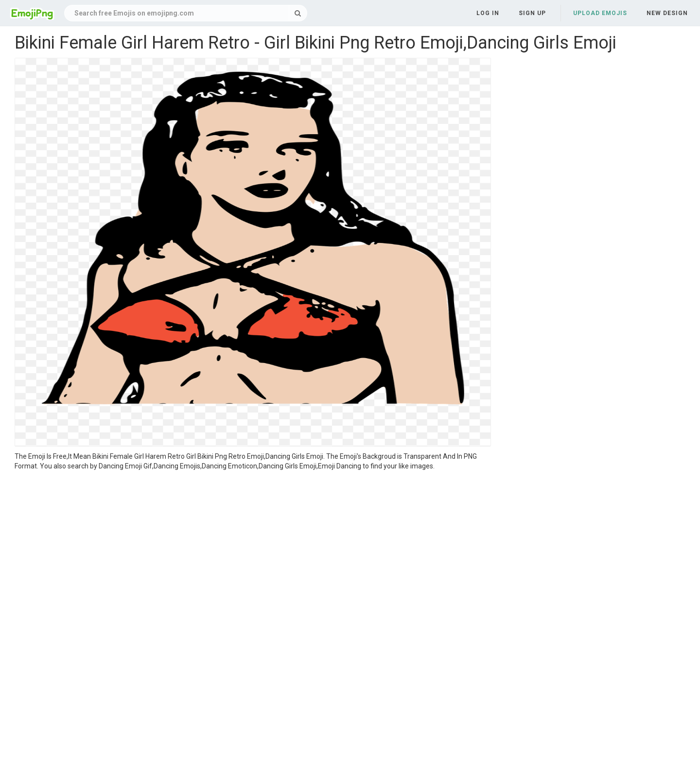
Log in (488, 13)
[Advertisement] (253, 544)
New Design (667, 13)
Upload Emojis (600, 13)
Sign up (532, 13)
